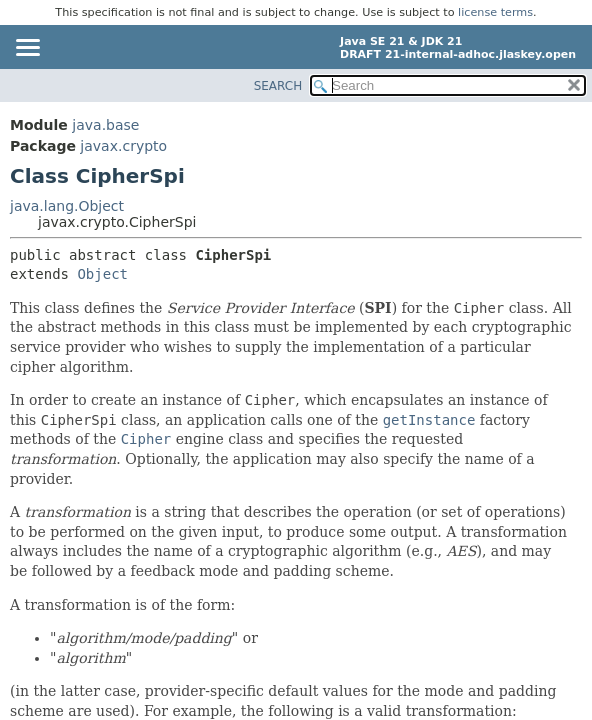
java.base (105, 125)
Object (102, 274)
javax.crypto (123, 146)
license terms (495, 12)
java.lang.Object (67, 206)
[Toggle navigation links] (27, 49)
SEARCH (278, 86)
